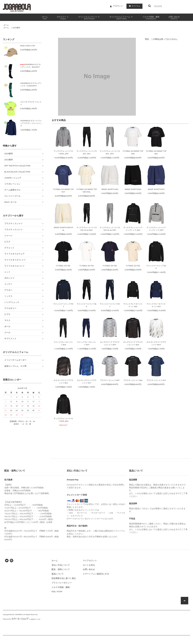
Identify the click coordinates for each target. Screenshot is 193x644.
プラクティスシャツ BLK (133, 380)
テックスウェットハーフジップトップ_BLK (133, 229)
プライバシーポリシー (62, 583)
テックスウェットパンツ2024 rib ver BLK (87, 229)
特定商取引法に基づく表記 (64, 578)
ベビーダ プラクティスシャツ (31, 103)
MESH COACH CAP (28, 46)
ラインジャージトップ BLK (156, 267)
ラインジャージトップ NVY (63, 305)
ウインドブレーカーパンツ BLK (63, 343)
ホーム (6, 25)
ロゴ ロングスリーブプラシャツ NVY (87, 382)
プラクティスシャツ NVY (156, 380)
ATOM (60, 592)
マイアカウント (90, 561)
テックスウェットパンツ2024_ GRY (110, 152)
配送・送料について (61, 569)
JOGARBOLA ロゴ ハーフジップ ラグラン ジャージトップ (31, 123)
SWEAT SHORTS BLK (133, 189)
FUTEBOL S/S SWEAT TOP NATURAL (87, 191)
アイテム (134, 6)
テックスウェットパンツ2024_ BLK (87, 152)
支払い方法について (61, 565)
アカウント (118, 6)
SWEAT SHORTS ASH (110, 189)
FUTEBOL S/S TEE (63, 266)
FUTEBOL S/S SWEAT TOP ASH (133, 152)
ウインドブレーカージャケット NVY (156, 305)
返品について (58, 574)
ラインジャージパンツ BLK (87, 305)
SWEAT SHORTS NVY (156, 189)
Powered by (22, 619)
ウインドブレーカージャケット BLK (133, 305)
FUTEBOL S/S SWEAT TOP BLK (156, 152)
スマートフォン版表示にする (96, 574)
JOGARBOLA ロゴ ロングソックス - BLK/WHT (30, 66)
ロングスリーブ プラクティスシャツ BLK (133, 343)
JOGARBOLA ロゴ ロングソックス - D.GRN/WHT (31, 85)
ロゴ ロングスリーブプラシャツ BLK (63, 382)
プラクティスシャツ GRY (110, 380)
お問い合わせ (89, 569)
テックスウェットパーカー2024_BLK (63, 420)
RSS (53, 592)
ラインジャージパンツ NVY (110, 305)
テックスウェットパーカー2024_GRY (63, 152)
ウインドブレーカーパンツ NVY (87, 343)
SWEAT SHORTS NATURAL (63, 229)
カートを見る (89, 565)
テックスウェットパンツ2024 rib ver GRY (110, 229)
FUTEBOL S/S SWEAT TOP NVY (63, 191)
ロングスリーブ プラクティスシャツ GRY (110, 343)
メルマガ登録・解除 (61, 587)
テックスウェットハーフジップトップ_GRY (156, 229)
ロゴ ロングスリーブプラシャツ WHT (156, 343)
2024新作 (16, 28)
